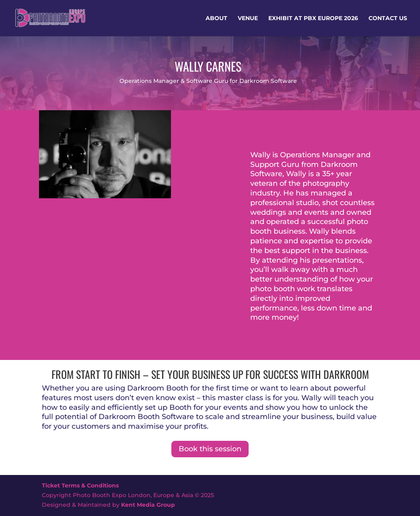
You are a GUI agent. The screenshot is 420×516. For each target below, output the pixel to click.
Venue (248, 19)
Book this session (210, 449)
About (216, 19)
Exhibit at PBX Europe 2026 (313, 19)
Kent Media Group (148, 505)
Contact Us (388, 19)
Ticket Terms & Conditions (80, 485)
